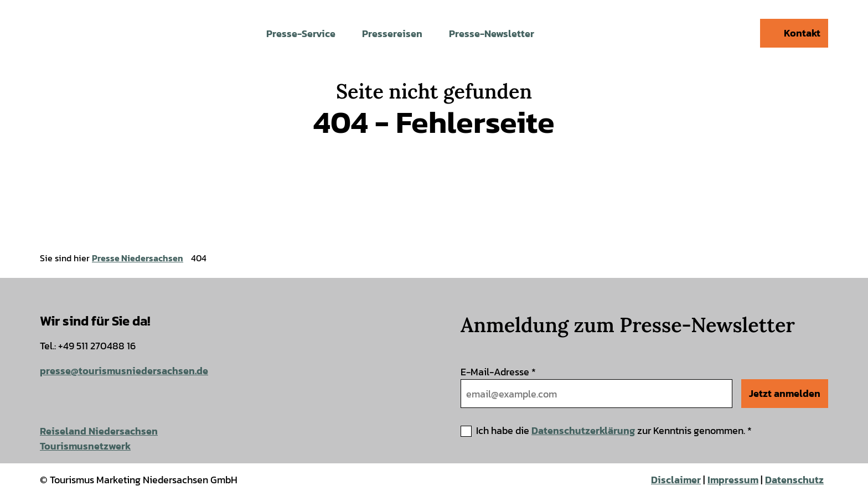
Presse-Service (301, 33)
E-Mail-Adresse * (498, 372)
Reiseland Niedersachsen (99, 431)
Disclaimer (676, 480)
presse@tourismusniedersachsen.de (124, 371)
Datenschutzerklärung (583, 430)
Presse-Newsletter (492, 33)
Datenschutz (794, 480)
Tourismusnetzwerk (85, 446)
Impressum (733, 480)
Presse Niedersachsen (138, 258)
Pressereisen (392, 33)
